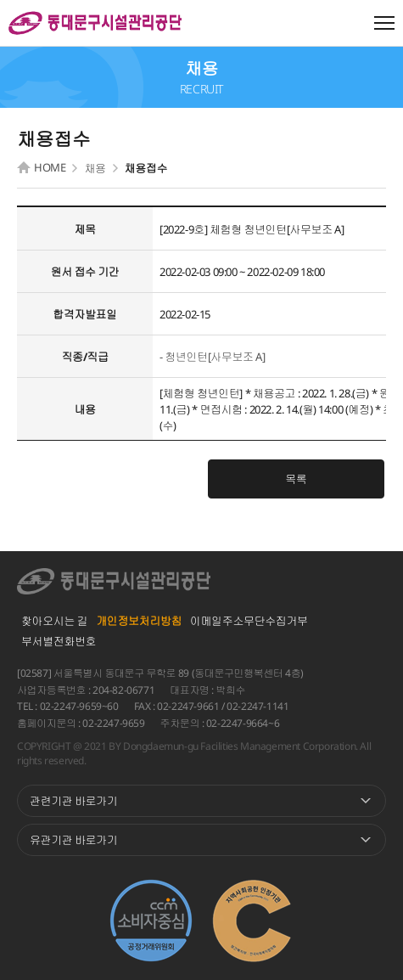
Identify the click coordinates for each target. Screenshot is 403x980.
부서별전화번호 (59, 641)
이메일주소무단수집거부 (249, 621)
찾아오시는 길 (54, 621)
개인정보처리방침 (139, 621)
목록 (296, 479)
